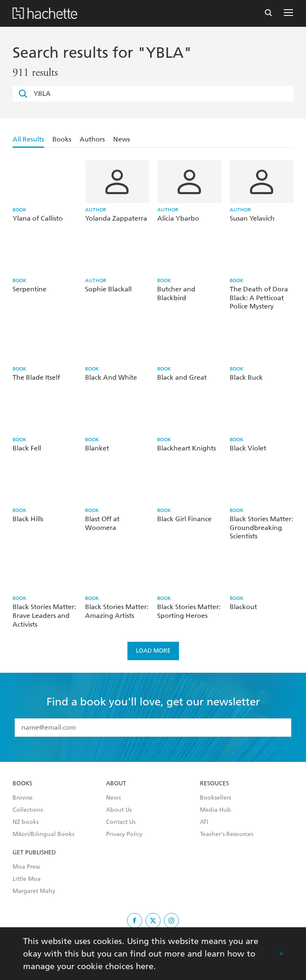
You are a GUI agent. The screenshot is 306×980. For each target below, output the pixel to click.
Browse (23, 798)
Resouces (214, 784)
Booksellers (215, 798)
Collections (28, 810)
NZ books (26, 822)
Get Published (34, 853)
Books (62, 139)
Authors (92, 139)
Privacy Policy (124, 834)
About (116, 784)
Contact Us (121, 822)
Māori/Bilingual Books (43, 834)
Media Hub (215, 810)
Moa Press (26, 867)
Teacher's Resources (227, 834)
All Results (28, 139)
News (122, 139)
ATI (204, 822)
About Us (119, 810)
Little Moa (27, 879)
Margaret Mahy (34, 891)
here (145, 966)
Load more (153, 651)
